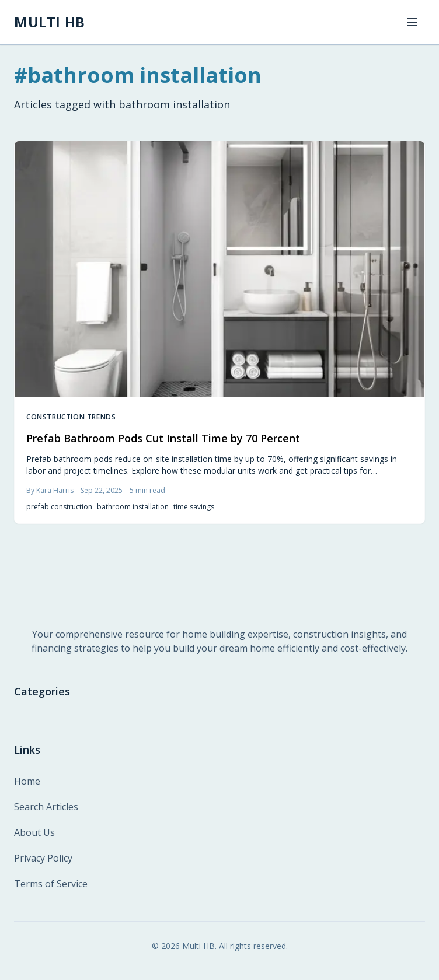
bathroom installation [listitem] (133, 507)
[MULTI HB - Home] (50, 22)
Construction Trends (71, 417)
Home (27, 781)
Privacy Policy (43, 858)
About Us (34, 832)
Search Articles (46, 807)
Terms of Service (51, 884)
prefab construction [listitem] (59, 507)
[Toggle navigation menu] (412, 22)
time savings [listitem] (194, 507)
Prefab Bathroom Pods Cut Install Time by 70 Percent (163, 438)
